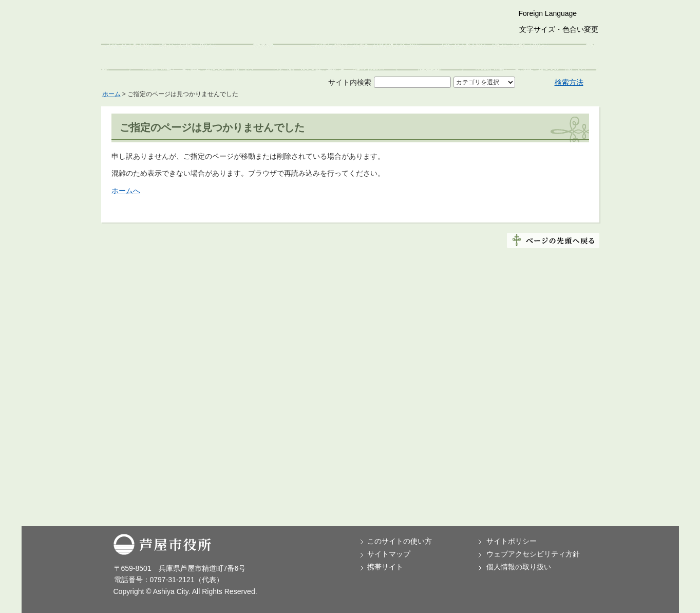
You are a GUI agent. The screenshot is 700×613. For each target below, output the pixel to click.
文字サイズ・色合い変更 (559, 29)
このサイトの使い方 (400, 541)
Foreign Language (548, 13)
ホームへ (126, 191)
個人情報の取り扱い (519, 567)
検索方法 (569, 82)
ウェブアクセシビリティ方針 (533, 554)
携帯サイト (385, 567)
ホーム (111, 94)
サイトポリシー (512, 541)
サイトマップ (389, 554)
